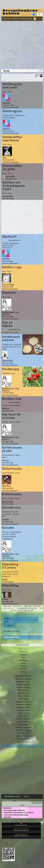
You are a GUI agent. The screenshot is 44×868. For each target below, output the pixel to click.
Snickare (23, 666)
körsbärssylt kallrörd (11, 338)
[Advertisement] (22, 45)
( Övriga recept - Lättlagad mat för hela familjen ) (14, 116)
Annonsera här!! (31, 804)
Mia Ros (6, 486)
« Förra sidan (17, 606)
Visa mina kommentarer (11, 107)
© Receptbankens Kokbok (12, 796)
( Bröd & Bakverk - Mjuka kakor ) (11, 456)
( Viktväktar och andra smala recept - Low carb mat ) (10, 514)
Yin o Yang (8, 284)
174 (12, 611)
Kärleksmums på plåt (12, 449)
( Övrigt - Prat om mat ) (10, 332)
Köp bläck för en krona (11, 416)
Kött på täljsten (7, 324)
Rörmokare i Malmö (23, 733)
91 (28, 608)
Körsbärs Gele (12, 399)
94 (36, 608)
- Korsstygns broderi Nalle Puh (13, 810)
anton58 (10, 176)
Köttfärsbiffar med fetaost (12, 139)
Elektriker (23, 655)
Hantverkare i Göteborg (23, 679)
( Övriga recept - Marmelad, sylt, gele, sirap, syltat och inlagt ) (12, 347)
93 (33, 608)
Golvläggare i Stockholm (23, 702)
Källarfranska (12, 469)
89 (23, 608)
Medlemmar (15, 19)
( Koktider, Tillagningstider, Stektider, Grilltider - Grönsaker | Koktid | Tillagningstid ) (12, 535)
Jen (4, 158)
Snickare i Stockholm (23, 719)
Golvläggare (23, 660)
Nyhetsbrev (29, 19)
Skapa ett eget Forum (23, 801)
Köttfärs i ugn (12, 267)
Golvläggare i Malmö (23, 707)
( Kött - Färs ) (7, 92)
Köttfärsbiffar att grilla (12, 167)
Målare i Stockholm (23, 693)
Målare (23, 658)
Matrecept (8, 502)
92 (31, 608)
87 (18, 608)
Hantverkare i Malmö (23, 682)
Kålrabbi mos (11, 508)
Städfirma (23, 672)
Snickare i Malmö (23, 724)
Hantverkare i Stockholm (23, 676)
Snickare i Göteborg (23, 722)
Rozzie (6, 408)
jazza (5, 579)
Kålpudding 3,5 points (10, 566)
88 (20, 608)
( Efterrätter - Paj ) (8, 373)
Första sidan (7, 606)
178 (25, 611)
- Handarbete (7, 808)
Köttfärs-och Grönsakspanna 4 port (14, 186)
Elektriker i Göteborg (23, 687)
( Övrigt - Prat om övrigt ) (11, 422)
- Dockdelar (6, 817)
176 (18, 611)
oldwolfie (7, 361)
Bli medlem (7, 631)
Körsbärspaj (10, 369)
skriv (10, 19)
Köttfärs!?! (9, 237)
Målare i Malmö (23, 699)
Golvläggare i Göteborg (23, 705)
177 (22, 611)
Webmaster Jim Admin (11, 313)
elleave (6, 103)
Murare (23, 663)
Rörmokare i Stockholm (23, 727)
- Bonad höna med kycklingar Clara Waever (18, 813)
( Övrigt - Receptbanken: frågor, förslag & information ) (11, 245)
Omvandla (22, 19)
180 (32, 611)
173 (41, 608)
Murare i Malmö (23, 716)
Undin (5, 519)
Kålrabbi (8, 528)
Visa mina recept (8, 105)
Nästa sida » (28, 606)
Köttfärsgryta (12, 111)
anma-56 (7, 196)
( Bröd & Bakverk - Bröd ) (11, 473)
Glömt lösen (16, 631)
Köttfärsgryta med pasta (12, 86)
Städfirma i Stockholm (23, 736)
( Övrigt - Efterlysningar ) (11, 405)
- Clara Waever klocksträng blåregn (15, 815)
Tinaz (5, 599)
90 (26, 608)
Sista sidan (37, 606)
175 (15, 611)
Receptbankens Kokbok (20, 12)
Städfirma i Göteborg (23, 739)
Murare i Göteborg (23, 713)
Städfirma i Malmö (23, 742)
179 (29, 611)
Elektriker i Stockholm (23, 685)
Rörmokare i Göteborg (23, 730)
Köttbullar (9, 293)
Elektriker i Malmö (23, 690)
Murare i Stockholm (23, 710)
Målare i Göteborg (23, 696)
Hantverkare (23, 652)
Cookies (26, 796)
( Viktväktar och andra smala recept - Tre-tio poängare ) (10, 574)
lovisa (5, 460)
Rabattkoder (11, 637)
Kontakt (5, 19)
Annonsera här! (22, 645)
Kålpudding (10, 585)
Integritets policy (8, 801)
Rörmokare (23, 669)
